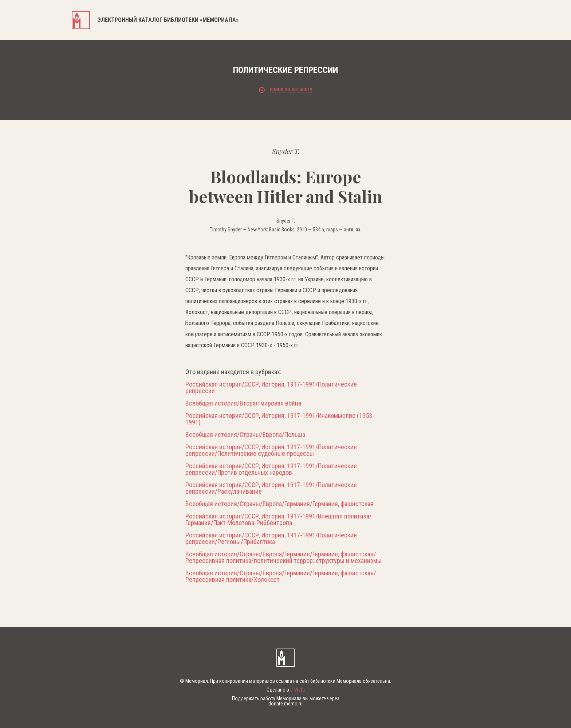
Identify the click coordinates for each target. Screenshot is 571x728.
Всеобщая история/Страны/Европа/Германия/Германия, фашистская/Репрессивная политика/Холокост (281, 576)
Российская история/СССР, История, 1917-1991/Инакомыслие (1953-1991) (280, 419)
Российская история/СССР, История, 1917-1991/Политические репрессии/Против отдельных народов (271, 469)
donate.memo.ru (285, 704)
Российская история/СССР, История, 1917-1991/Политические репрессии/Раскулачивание (271, 488)
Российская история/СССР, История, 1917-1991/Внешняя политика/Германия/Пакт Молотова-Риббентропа (279, 520)
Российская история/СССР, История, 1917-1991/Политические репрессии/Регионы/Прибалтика (271, 539)
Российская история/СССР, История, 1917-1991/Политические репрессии (271, 388)
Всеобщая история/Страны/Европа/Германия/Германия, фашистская (279, 504)
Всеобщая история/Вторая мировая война (243, 403)
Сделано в (286, 690)
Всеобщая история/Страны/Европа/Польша (245, 435)
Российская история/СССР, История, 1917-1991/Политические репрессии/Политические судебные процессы (271, 450)
